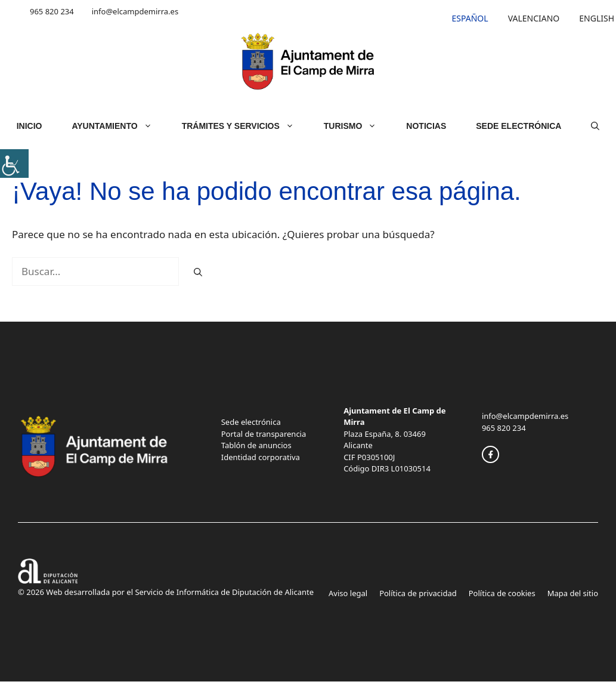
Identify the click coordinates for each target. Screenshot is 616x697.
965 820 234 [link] (52, 11)
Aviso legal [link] (348, 593)
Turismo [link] (358, 126)
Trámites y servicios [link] (245, 126)
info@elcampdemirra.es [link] (135, 11)
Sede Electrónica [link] (519, 126)
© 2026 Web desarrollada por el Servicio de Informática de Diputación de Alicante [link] (166, 592)
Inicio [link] (30, 126)
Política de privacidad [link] (418, 593)
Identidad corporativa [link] (261, 457)
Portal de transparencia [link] (264, 434)
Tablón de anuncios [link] (256, 445)
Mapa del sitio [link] (573, 593)
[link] (14, 164)
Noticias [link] (426, 126)
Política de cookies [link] (502, 593)
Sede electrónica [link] (251, 422)
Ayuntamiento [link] (119, 126)
